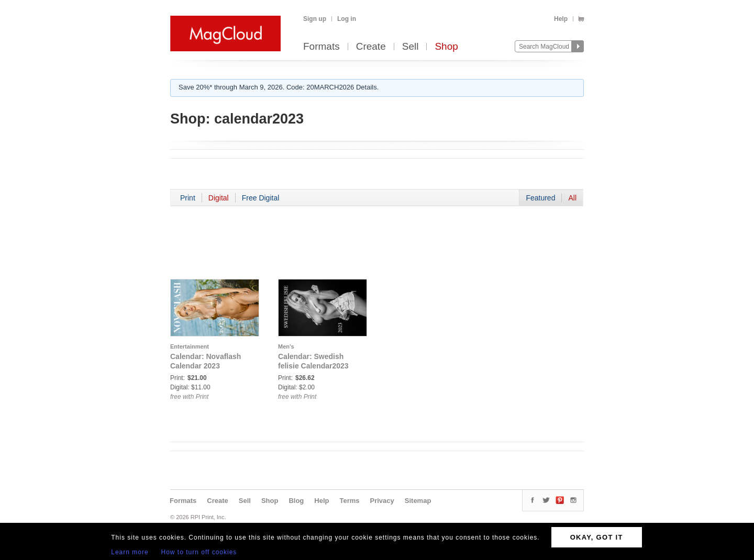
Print (188, 198)
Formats (321, 47)
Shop (446, 47)
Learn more (130, 552)
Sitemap (418, 501)
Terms (349, 501)
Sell (411, 47)
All (572, 198)
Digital (219, 198)
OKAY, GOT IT (597, 537)
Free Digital (261, 198)
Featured (540, 198)
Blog (296, 501)
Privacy (382, 501)
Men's (286, 346)
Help (561, 19)
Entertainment (190, 346)
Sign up (315, 19)
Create (371, 47)
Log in (347, 19)
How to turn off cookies (199, 552)
